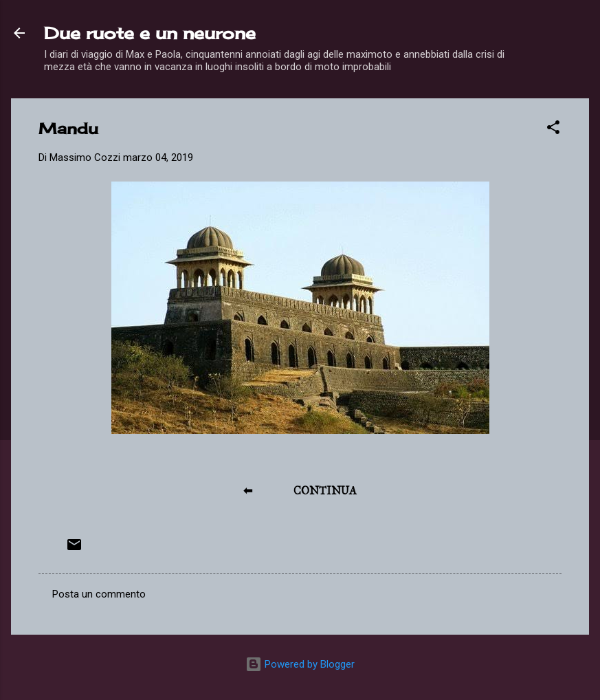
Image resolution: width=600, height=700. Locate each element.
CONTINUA (325, 491)
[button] (553, 130)
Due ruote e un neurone (150, 33)
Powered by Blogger (300, 664)
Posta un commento (99, 594)
